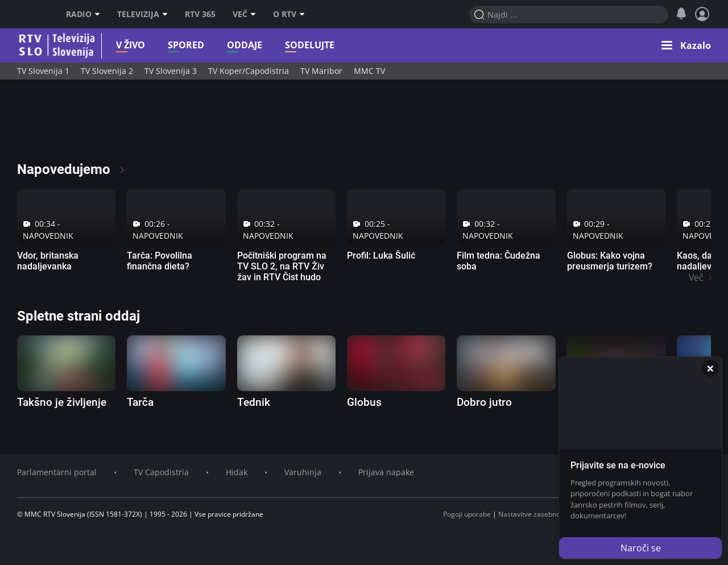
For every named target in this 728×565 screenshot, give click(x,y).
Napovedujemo (71, 169)
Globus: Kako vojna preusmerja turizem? (610, 261)
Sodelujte (282, 45)
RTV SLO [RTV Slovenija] (32, 14)
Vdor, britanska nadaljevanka (48, 261)
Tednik (254, 402)
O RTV (289, 14)
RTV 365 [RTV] (200, 14)
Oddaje (217, 45)
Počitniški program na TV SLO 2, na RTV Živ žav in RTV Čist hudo (282, 266)
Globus (364, 402)
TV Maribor (321, 71)
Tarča (140, 402)
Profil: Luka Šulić (381, 256)
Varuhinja (303, 472)
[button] (686, 45)
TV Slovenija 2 (107, 71)
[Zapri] (710, 368)
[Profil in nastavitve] (702, 14)
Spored (158, 45)
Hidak (237, 472)
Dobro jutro (484, 402)
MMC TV (369, 71)
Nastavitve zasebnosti (533, 514)
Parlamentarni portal (57, 472)
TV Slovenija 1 (43, 71)
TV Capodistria (161, 472)
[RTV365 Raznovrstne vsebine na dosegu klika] (117, 125)
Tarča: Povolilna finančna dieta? (160, 261)
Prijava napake (386, 472)
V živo (103, 45)
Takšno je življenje (62, 402)
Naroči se (641, 548)
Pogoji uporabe (467, 514)
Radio (83, 14)
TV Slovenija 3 (171, 71)
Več (244, 14)
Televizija (142, 14)
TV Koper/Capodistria (249, 71)
